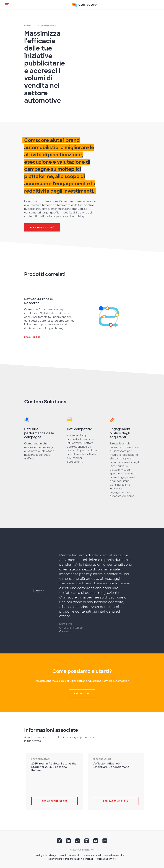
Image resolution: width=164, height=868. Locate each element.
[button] (7, 5)
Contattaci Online (106, 859)
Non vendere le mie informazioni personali (71, 859)
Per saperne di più (55, 801)
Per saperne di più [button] (42, 227)
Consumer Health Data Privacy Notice (104, 856)
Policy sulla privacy (46, 856)
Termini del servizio (70, 856)
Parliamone (82, 693)
